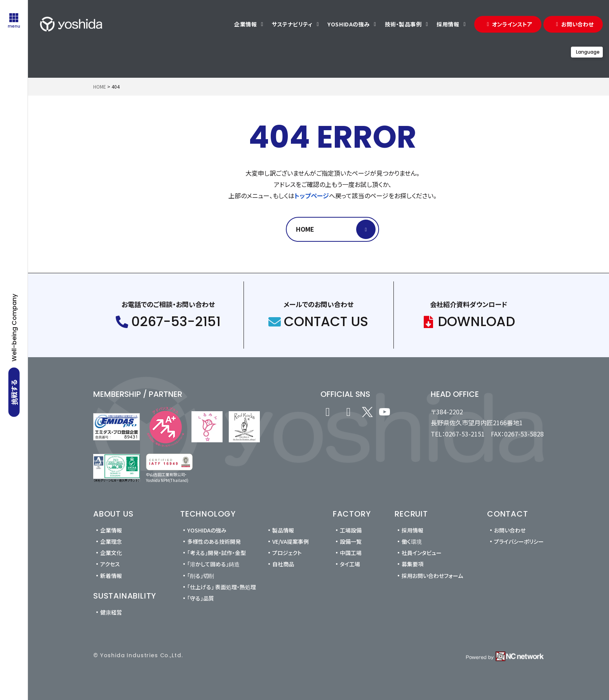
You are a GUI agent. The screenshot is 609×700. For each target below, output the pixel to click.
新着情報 (111, 576)
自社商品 (283, 564)
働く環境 (412, 541)
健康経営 (111, 612)
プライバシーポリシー (519, 541)
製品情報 (283, 530)
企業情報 (111, 530)
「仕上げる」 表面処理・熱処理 (222, 587)
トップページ (312, 196)
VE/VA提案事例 (291, 541)
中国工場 (351, 553)
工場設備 (351, 530)
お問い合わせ (510, 530)
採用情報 (412, 530)
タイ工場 (350, 564)
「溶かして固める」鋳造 (213, 564)
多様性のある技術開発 (214, 541)
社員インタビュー (422, 553)
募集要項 (412, 564)
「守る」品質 (201, 598)
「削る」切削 (201, 576)
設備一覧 (351, 541)
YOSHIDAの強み (207, 530)
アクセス (110, 564)
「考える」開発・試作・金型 (217, 553)
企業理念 (111, 541)
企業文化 (111, 553)
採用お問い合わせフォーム (432, 576)
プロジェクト (287, 553)
